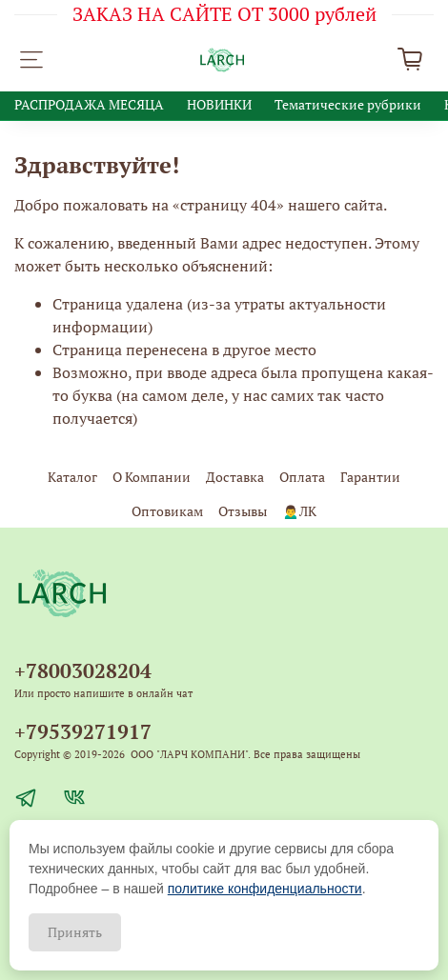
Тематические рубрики (348, 104)
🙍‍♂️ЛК (299, 511)
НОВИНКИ (219, 104)
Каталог (72, 477)
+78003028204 (83, 670)
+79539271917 (83, 731)
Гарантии (370, 477)
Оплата (302, 477)
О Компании (152, 477)
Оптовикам (167, 511)
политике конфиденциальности (265, 889)
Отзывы (243, 511)
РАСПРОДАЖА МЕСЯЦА (89, 104)
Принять (75, 932)
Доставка (235, 477)
